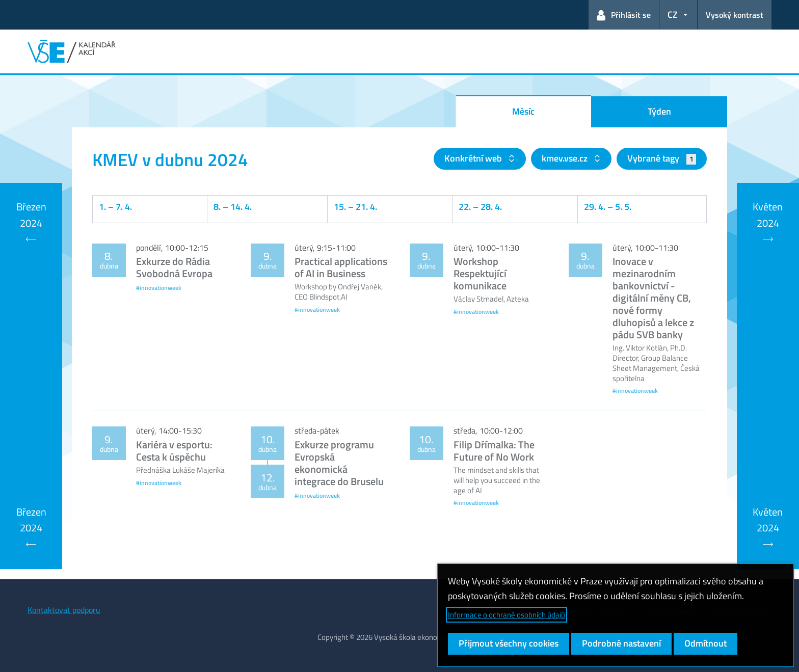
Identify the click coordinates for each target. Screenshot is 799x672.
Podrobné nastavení (621, 643)
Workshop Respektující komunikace (480, 273)
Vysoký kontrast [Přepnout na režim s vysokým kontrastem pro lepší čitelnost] (735, 15)
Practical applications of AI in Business (341, 267)
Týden (659, 111)
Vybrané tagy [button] (662, 158)
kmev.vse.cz (566, 158)
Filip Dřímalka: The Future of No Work (494, 451)
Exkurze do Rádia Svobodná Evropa (174, 267)
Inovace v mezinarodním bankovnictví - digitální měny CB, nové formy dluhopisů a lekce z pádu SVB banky (653, 298)
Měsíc (523, 111)
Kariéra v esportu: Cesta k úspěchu (174, 451)
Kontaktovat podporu (64, 610)
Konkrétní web (474, 158)
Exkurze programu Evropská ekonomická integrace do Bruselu (339, 463)
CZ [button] (673, 15)
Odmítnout (705, 643)
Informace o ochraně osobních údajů (507, 615)
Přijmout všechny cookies (509, 643)
